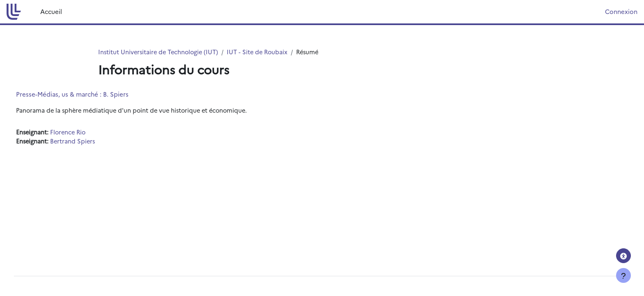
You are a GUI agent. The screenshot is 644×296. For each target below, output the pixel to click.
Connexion (621, 11)
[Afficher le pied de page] (623, 275)
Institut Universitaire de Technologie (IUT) (160, 52)
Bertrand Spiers (89, 142)
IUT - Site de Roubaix (262, 52)
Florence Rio (85, 133)
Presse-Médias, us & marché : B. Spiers (87, 94)
